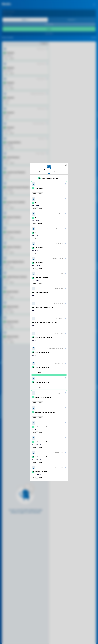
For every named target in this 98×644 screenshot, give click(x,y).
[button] (49, 188)
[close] (66, 165)
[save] (65, 184)
